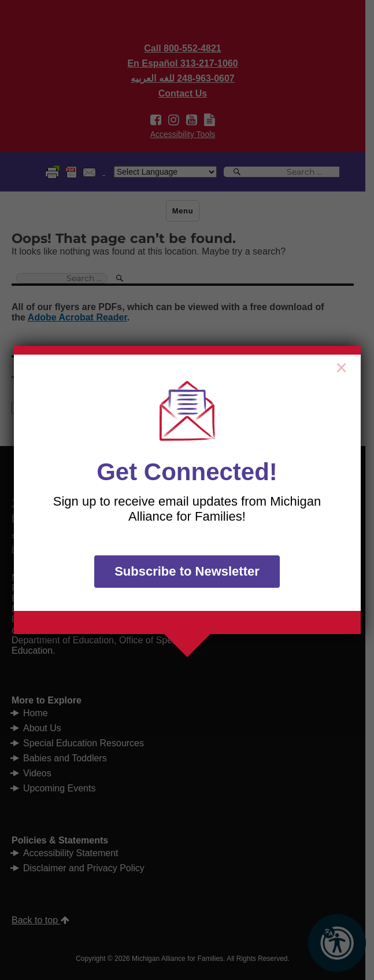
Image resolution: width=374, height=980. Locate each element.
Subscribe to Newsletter (187, 571)
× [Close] (341, 365)
